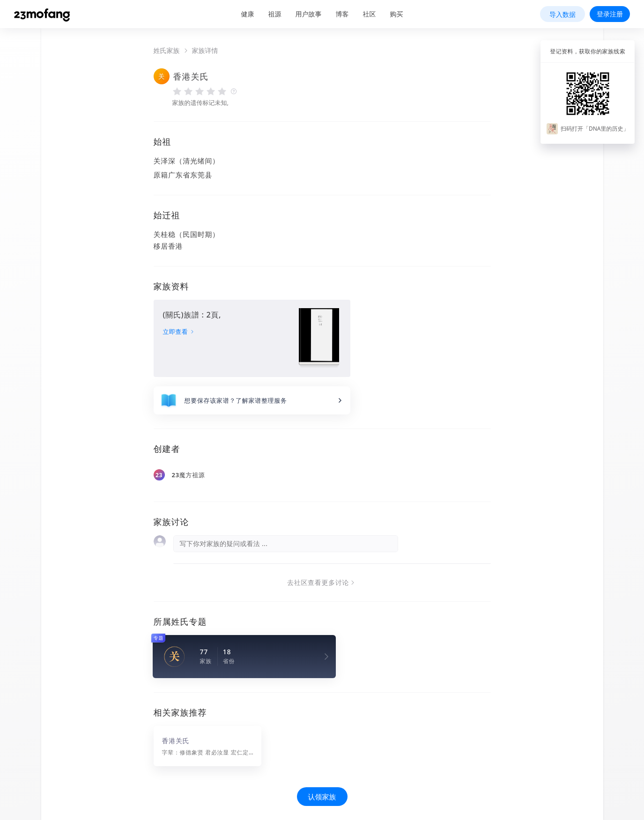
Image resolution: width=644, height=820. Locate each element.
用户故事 (309, 14)
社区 (370, 14)
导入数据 (563, 14)
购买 (397, 14)
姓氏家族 (167, 51)
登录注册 (610, 14)
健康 (248, 14)
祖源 (275, 14)
